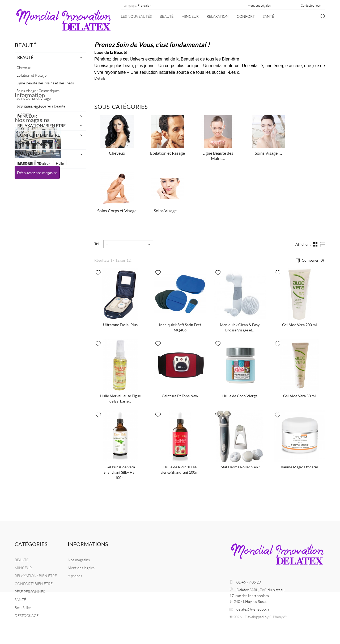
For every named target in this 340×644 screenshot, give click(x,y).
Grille (316, 245)
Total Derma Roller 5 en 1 (240, 467)
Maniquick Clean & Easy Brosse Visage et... (240, 327)
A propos (24, 209)
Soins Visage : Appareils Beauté (41, 106)
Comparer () (312, 260)
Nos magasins (32, 226)
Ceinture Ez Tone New (180, 396)
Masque (43, 326)
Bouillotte (25, 310)
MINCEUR (190, 16)
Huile (60, 310)
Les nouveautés (136, 16)
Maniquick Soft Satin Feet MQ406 (180, 327)
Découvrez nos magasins (37, 279)
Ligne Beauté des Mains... (218, 156)
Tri (97, 244)
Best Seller (29, 164)
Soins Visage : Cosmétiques (38, 91)
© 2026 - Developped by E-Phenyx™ (258, 617)
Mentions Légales (259, 5)
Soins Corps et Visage (34, 98)
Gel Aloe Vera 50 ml (299, 396)
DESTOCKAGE (31, 173)
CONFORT (246, 16)
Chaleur (44, 310)
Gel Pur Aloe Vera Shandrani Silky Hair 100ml (120, 472)
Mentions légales (31, 201)
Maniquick (25, 318)
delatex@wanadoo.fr (253, 609)
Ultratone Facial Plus (120, 325)
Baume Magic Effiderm (299, 467)
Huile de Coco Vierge (240, 396)
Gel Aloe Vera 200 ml (299, 325)
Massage (24, 326)
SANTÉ (268, 16)
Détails (100, 78)
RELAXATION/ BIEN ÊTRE (41, 125)
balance (60, 326)
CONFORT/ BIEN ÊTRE (39, 135)
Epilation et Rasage (31, 75)
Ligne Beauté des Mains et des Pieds (45, 83)
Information (30, 192)
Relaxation (218, 16)
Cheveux (24, 68)
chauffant (24, 334)
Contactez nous (311, 5)
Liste (322, 245)
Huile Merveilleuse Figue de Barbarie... (120, 398)
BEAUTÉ (167, 16)
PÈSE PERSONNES (35, 144)
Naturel (61, 318)
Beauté (44, 318)
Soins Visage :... (268, 153)
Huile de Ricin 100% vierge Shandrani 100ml (180, 470)
